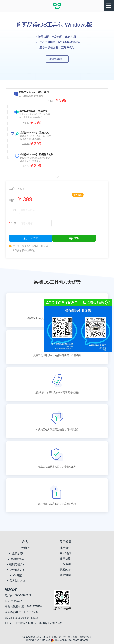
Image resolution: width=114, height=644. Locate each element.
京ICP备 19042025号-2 (38, 640)
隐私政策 (65, 570)
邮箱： (14, 223)
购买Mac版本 (57, 59)
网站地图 (65, 575)
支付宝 (31, 238)
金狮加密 (17, 553)
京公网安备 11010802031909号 (69, 640)
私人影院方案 (17, 581)
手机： (14, 210)
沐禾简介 (65, 548)
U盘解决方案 (17, 570)
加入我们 (65, 553)
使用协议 (65, 559)
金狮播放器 (17, 559)
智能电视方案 (17, 564)
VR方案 (17, 575)
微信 (74, 238)
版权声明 (65, 564)
